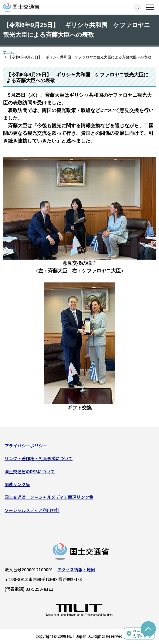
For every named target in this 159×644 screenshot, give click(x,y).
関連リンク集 (17, 484)
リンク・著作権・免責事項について (39, 458)
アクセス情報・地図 (76, 569)
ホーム (8, 52)
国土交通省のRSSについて (30, 471)
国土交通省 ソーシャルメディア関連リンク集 (49, 497)
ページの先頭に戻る (142, 633)
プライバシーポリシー (26, 446)
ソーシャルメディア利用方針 (32, 510)
